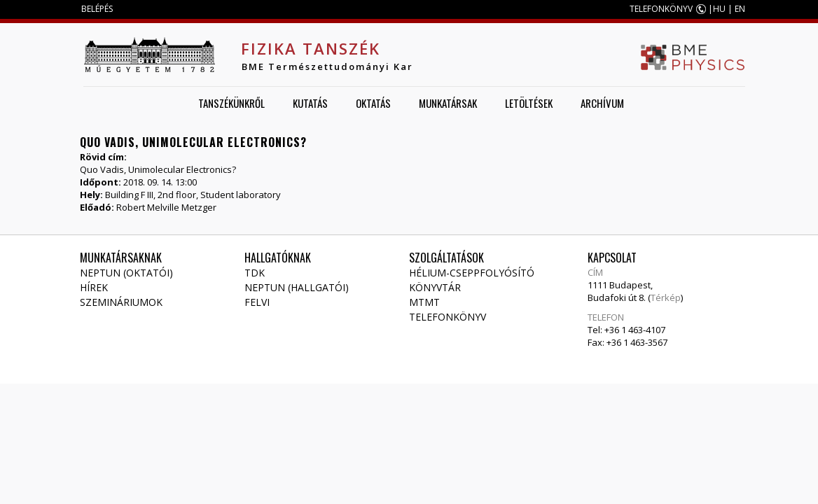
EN (740, 9)
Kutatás (310, 103)
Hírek (94, 287)
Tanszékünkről (231, 103)
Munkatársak (448, 103)
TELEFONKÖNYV (661, 9)
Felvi (257, 302)
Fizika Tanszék (311, 48)
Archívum (602, 103)
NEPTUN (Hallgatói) (297, 287)
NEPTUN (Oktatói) (126, 273)
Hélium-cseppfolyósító (472, 273)
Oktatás (373, 103)
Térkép (666, 297)
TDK (255, 273)
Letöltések (529, 103)
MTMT (424, 302)
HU (719, 9)
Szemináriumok (121, 302)
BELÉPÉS (97, 9)
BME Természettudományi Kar (327, 66)
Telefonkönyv (448, 317)
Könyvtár (435, 287)
